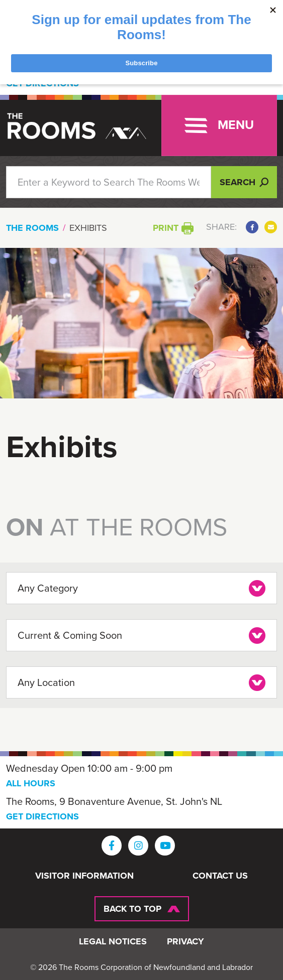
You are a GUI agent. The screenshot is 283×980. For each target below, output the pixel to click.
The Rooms (32, 228)
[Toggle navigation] (219, 125)
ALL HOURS (31, 783)
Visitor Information (84, 876)
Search (244, 182)
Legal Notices (113, 942)
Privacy (185, 942)
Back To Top (132, 909)
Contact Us (220, 876)
